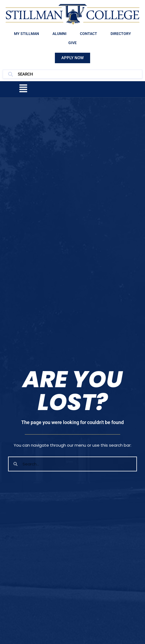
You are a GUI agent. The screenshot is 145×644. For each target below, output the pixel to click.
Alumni (59, 34)
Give (72, 43)
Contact (89, 34)
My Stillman (26, 34)
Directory (121, 34)
